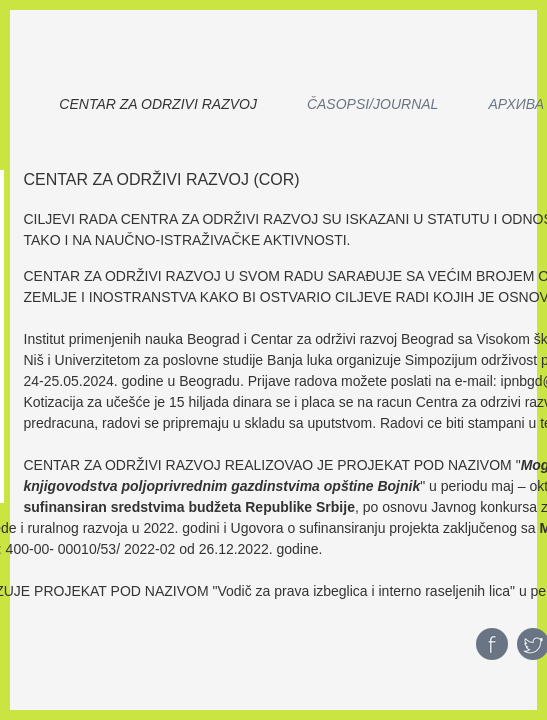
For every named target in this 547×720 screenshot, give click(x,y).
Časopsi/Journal (372, 104)
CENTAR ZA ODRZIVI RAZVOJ (158, 104)
